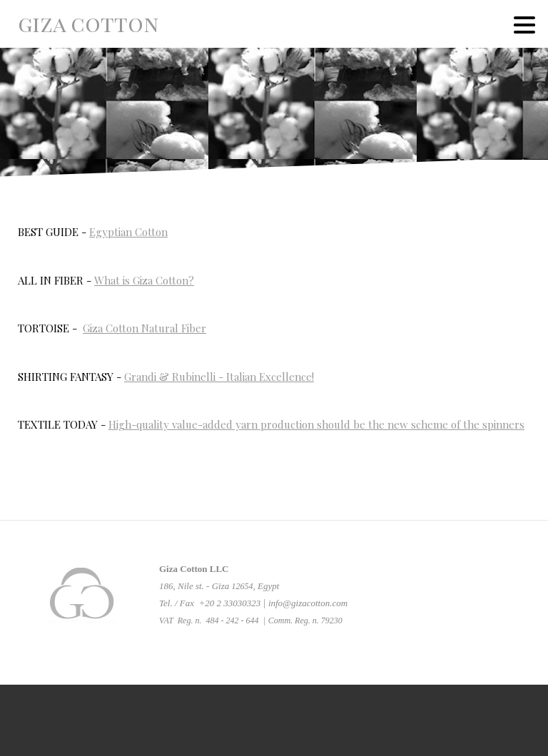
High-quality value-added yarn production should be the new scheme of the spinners (316, 424)
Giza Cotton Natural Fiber (144, 328)
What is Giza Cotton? (144, 280)
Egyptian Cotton (128, 232)
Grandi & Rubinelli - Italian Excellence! (219, 377)
